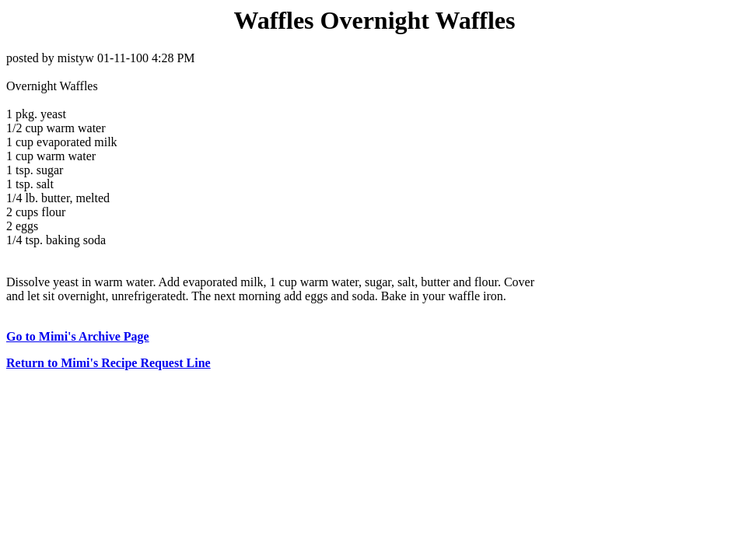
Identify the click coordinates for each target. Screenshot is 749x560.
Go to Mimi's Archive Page (78, 336)
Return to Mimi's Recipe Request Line (108, 363)
